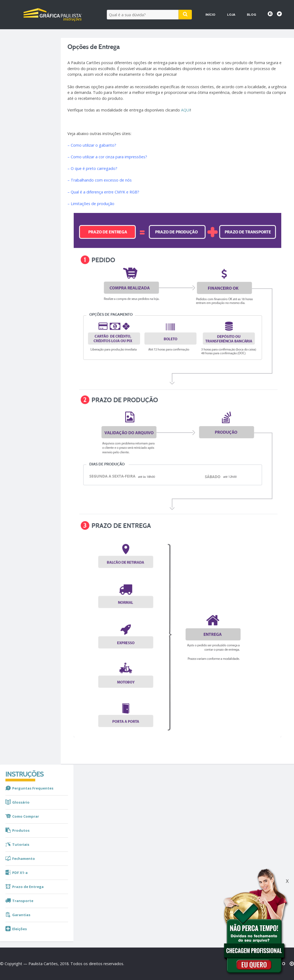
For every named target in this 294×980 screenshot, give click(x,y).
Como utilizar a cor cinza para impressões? (108, 157)
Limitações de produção (93, 204)
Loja (231, 15)
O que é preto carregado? (94, 168)
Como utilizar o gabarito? (93, 145)
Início (210, 15)
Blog (251, 15)
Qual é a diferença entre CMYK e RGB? (105, 192)
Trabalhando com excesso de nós (101, 180)
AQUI (186, 110)
